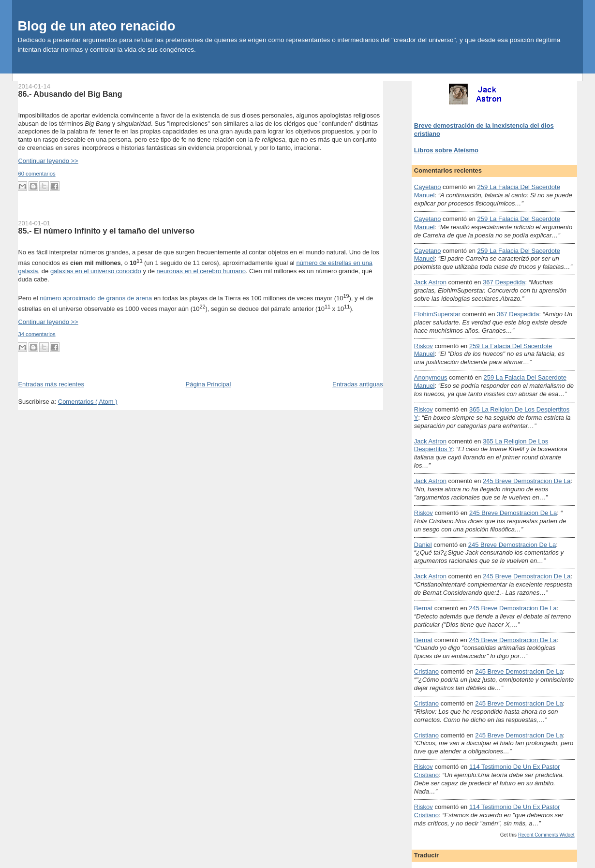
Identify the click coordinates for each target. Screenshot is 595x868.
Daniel (423, 545)
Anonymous (431, 377)
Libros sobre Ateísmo (446, 150)
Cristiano (426, 671)
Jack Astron (430, 282)
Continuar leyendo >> (48, 161)
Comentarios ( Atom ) (88, 402)
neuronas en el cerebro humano (201, 271)
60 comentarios (37, 174)
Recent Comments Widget (546, 835)
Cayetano (428, 187)
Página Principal (208, 384)
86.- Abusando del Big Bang (70, 94)
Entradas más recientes (51, 384)
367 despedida (504, 282)
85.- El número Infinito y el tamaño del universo (106, 231)
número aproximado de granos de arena (96, 298)
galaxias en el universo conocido (96, 271)
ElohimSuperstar (437, 314)
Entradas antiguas (358, 384)
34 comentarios (37, 334)
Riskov (424, 346)
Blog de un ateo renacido (96, 26)
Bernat (423, 608)
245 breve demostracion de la (527, 481)
